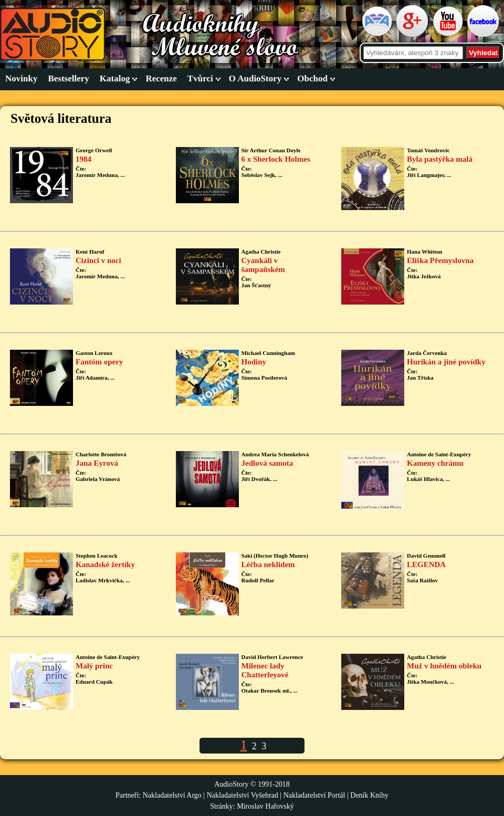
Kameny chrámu (435, 463)
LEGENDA (426, 564)
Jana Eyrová (97, 463)
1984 (83, 159)
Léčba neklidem (268, 564)
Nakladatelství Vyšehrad (244, 795)
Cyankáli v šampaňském (263, 265)
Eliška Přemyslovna (440, 260)
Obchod (312, 79)
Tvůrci (200, 79)
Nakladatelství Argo (172, 795)
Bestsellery (68, 79)
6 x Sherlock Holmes (276, 159)
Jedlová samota (267, 463)
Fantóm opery (99, 362)
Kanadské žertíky (105, 564)
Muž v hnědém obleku (444, 666)
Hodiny (254, 362)
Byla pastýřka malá (440, 159)
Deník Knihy (369, 795)
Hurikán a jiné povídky (446, 362)
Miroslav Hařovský (265, 806)
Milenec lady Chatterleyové (265, 670)
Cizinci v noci (98, 260)
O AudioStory (255, 79)
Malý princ (94, 666)
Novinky (21, 79)
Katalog (115, 79)
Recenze (161, 79)
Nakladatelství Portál (314, 795)
